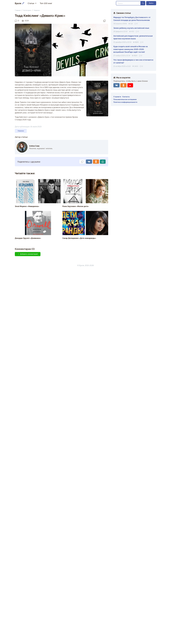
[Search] (128, 3)
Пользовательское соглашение (125, 99)
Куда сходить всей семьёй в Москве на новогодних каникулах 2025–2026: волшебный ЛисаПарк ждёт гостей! (131, 49)
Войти (151, 3)
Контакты (126, 97)
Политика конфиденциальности (125, 102)
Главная (18, 10)
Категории (27, 10)
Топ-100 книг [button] (46, 3)
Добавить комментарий (28, 629)
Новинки (37, 10)
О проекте (117, 97)
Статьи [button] (31, 3)
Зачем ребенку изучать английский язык (131, 28)
